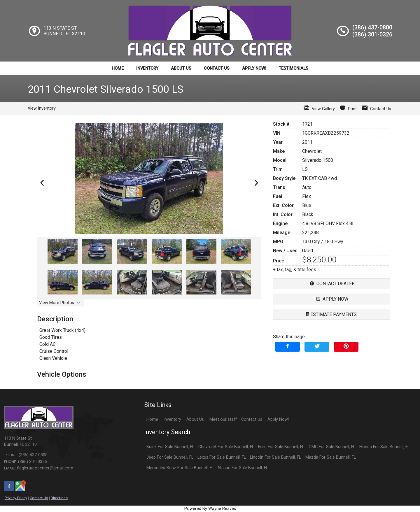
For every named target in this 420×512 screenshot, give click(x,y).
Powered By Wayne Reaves (210, 509)
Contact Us (217, 68)
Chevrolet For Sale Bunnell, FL (226, 447)
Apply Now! (254, 68)
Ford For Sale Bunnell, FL (281, 447)
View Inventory (42, 108)
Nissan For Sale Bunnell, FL (243, 468)
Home (118, 68)
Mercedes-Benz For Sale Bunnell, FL (180, 468)
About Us (181, 68)
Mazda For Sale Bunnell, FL (331, 457)
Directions (59, 498)
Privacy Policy (16, 498)
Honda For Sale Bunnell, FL (384, 447)
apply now (332, 299)
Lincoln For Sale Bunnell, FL (275, 457)
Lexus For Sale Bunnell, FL (222, 457)
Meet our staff (223, 419)
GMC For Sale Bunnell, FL (332, 447)
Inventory (147, 68)
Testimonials (294, 68)
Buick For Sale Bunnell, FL (170, 447)
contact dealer (331, 284)
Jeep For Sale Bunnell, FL (170, 457)
